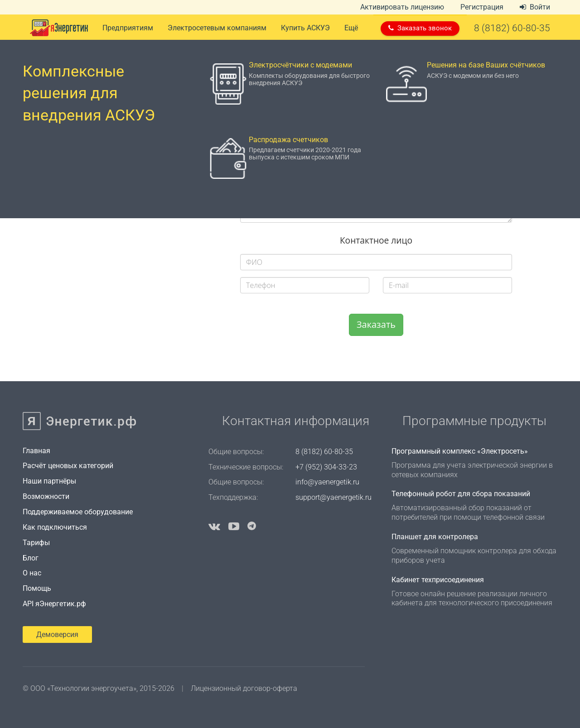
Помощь (37, 588)
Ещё (351, 28)
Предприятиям (128, 28)
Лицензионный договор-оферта (244, 688)
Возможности (46, 496)
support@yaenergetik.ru (333, 497)
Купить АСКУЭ (305, 28)
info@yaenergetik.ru (327, 482)
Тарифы (36, 543)
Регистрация (482, 7)
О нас (32, 573)
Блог (31, 558)
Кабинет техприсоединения (438, 580)
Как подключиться (55, 527)
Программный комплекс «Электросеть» (460, 451)
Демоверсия (57, 635)
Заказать (376, 324)
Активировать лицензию (402, 7)
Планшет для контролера (435, 537)
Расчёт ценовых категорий (68, 466)
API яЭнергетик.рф (54, 604)
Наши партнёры (49, 481)
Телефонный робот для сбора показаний (461, 494)
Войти (535, 7)
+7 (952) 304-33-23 (326, 467)
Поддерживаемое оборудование (78, 512)
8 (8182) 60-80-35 (324, 452)
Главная (36, 451)
